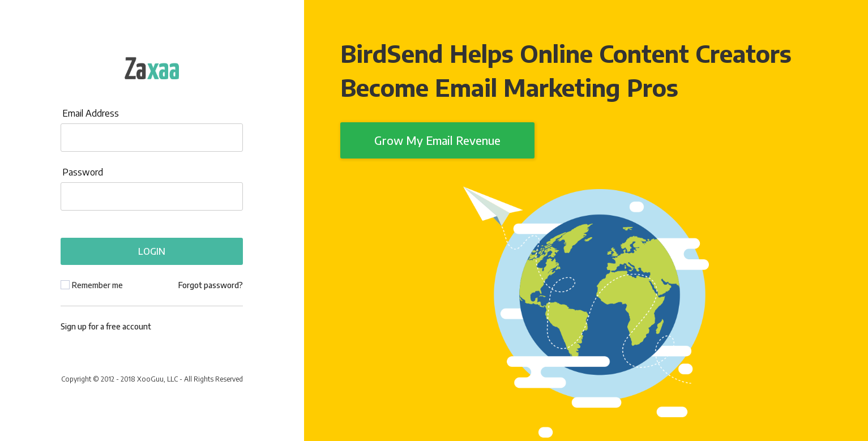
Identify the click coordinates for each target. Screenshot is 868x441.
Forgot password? (211, 285)
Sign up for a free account (106, 326)
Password (83, 172)
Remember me (97, 285)
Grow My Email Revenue (437, 140)
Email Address (91, 113)
